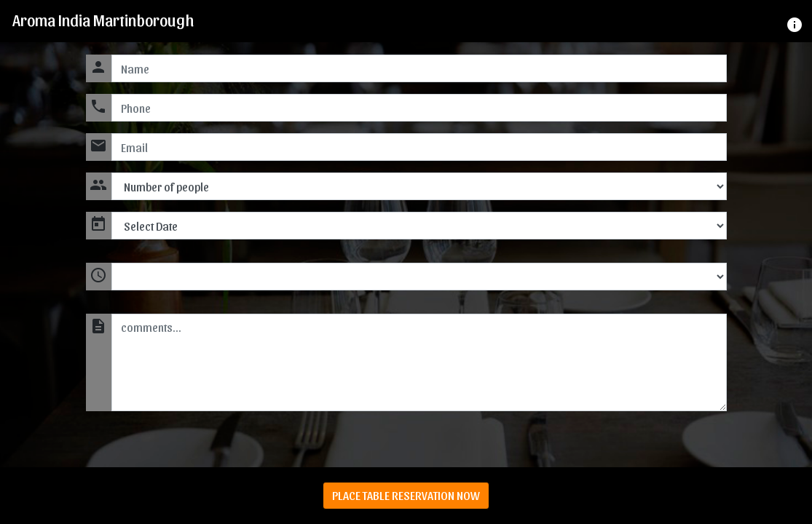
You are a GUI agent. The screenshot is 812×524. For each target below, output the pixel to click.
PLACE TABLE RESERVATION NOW (406, 495)
